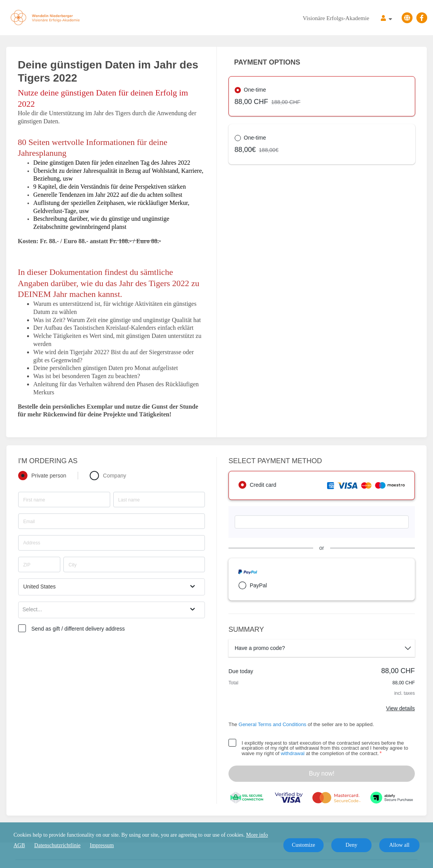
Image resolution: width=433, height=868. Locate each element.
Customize (303, 845)
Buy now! (322, 773)
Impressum (102, 845)
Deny (351, 845)
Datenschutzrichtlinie (58, 845)
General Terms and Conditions (272, 724)
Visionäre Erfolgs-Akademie (336, 18)
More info (257, 835)
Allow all (400, 845)
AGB (19, 845)
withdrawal (292, 753)
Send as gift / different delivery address (78, 629)
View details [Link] (401, 708)
